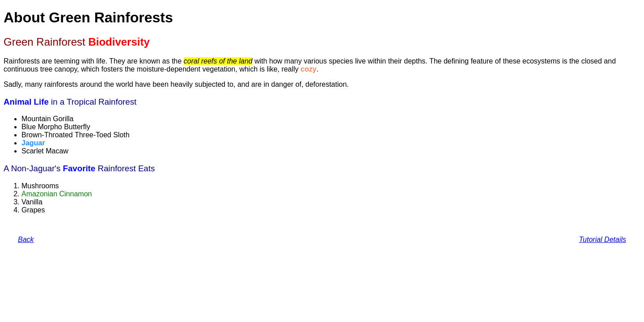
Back (26, 239)
